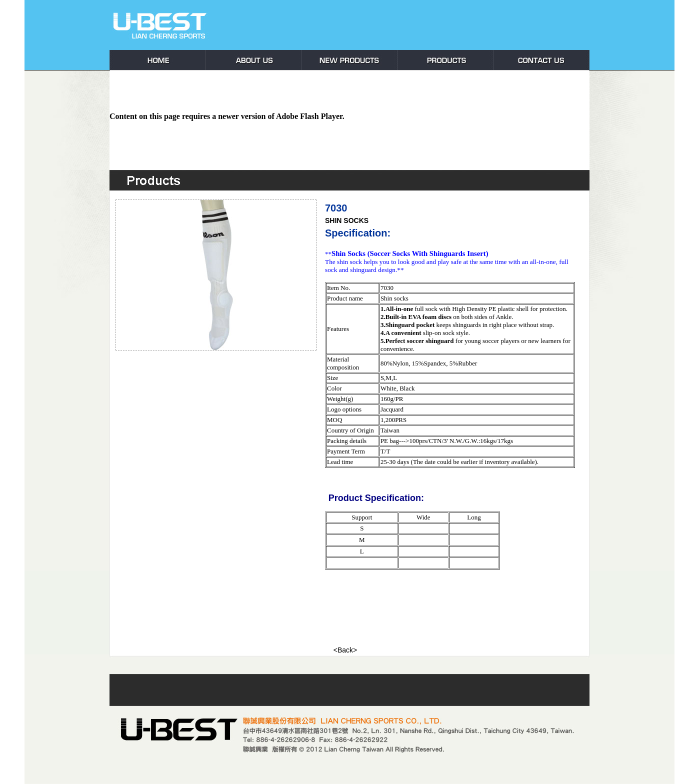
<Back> (345, 650)
